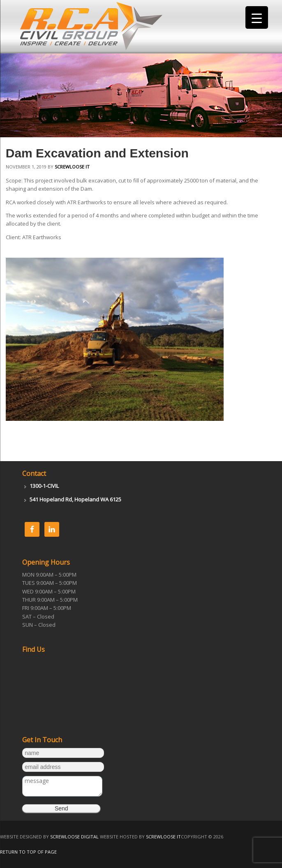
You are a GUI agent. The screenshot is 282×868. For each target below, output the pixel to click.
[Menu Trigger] (257, 17)
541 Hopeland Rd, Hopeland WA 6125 (75, 499)
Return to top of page (28, 852)
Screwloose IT (72, 167)
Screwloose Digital (74, 837)
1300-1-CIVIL (44, 486)
